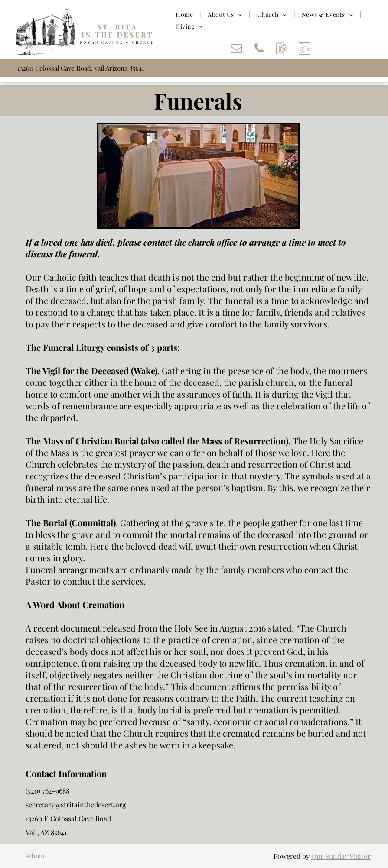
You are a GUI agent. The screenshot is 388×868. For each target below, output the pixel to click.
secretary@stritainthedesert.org (76, 805)
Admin (35, 856)
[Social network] (282, 50)
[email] (237, 50)
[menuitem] (185, 14)
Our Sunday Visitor (341, 856)
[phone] (259, 50)
